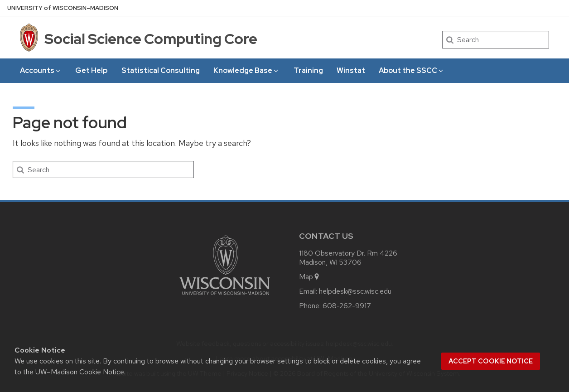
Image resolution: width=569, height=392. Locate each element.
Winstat (351, 70)
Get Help (91, 70)
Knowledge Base (246, 70)
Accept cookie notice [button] (491, 361)
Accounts (41, 70)
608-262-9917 (347, 306)
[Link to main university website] (225, 297)
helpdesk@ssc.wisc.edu (355, 291)
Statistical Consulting (161, 70)
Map (310, 277)
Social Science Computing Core (151, 39)
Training (308, 70)
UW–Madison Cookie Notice (80, 372)
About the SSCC (412, 70)
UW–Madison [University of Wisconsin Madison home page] (63, 8)
